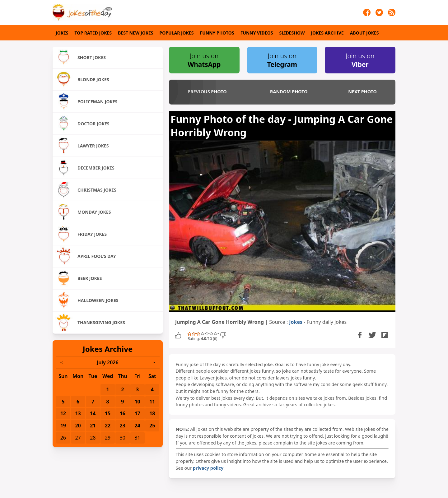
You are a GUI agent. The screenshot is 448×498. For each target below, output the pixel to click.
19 (63, 426)
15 (108, 413)
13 (78, 413)
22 (108, 426)
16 (123, 413)
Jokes (62, 33)
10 (137, 402)
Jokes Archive (327, 33)
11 (152, 402)
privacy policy (208, 468)
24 (137, 426)
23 (123, 426)
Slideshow (292, 33)
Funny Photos (217, 33)
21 (93, 426)
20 (78, 426)
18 (152, 413)
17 (137, 413)
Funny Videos (257, 33)
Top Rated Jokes (93, 33)
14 (93, 413)
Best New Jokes (136, 33)
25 (152, 426)
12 (63, 413)
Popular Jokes (177, 33)
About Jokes (364, 33)
